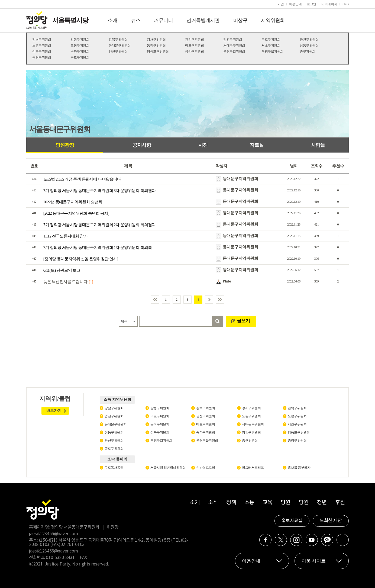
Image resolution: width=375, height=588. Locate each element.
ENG (345, 4)
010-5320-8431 (60, 558)
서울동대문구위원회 (59, 129)
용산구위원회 (194, 52)
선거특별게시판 (203, 20)
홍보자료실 (292, 521)
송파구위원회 (80, 52)
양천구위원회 (118, 52)
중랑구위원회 (42, 57)
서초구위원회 (271, 46)
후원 (340, 503)
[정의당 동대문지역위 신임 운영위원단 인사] (81, 259)
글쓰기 (243, 321)
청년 (322, 503)
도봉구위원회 (80, 46)
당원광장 (65, 145)
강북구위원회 (118, 40)
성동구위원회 (309, 46)
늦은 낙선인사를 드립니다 (65, 282)
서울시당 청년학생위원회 (168, 468)
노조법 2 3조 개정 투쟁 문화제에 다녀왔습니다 (82, 179)
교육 (267, 503)
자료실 (257, 145)
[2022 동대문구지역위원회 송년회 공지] (76, 213)
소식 (213, 503)
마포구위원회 (194, 46)
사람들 (318, 145)
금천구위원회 (309, 40)
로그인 (311, 4)
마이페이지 (329, 4)
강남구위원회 (42, 40)
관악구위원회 (194, 40)
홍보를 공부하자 (299, 468)
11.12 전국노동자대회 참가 (65, 236)
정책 (231, 503)
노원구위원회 (42, 46)
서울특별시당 (70, 20)
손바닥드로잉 (206, 468)
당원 (285, 503)
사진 (203, 145)
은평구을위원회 (272, 52)
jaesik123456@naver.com (53, 534)
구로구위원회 (271, 40)
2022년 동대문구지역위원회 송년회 (73, 202)
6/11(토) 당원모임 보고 (62, 270)
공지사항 (142, 145)
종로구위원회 (80, 57)
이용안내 (295, 4)
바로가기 (54, 411)
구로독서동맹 (114, 468)
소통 (249, 503)
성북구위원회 (42, 52)
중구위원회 (308, 52)
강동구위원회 (80, 40)
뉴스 (136, 20)
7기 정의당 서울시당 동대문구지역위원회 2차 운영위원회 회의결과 (100, 225)
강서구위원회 (156, 40)
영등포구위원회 (158, 52)
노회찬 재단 (331, 521)
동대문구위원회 (120, 46)
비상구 (240, 20)
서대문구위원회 (234, 46)
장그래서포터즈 (253, 468)
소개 (113, 20)
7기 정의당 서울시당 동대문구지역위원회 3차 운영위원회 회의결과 (100, 191)
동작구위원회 (156, 46)
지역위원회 (273, 20)
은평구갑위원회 (234, 52)
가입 (281, 4)
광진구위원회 (233, 40)
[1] (91, 282)
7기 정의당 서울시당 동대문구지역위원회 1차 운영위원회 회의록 (98, 248)
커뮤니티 (163, 20)
